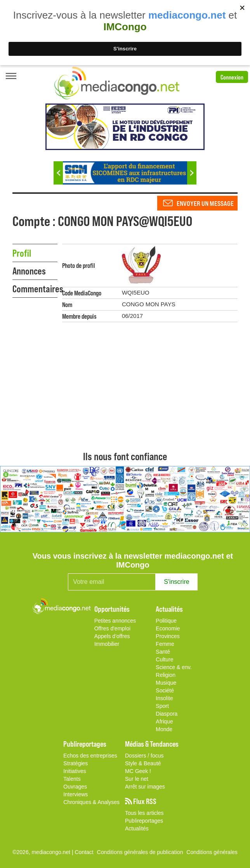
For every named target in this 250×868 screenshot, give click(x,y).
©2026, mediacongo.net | (43, 852)
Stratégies (76, 763)
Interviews (76, 794)
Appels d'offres (112, 636)
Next (192, 173)
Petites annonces (115, 621)
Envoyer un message (205, 203)
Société (165, 690)
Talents (72, 779)
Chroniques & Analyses (91, 802)
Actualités (137, 828)
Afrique (164, 721)
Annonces (29, 271)
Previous (58, 173)
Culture (164, 659)
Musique (166, 683)
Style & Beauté (143, 763)
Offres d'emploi (112, 628)
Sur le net (137, 779)
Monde (164, 729)
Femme (165, 644)
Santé (163, 652)
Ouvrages (75, 787)
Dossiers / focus (144, 756)
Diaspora (167, 714)
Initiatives (75, 771)
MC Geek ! (138, 771)
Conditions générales (212, 852)
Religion (166, 675)
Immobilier (107, 644)
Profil (22, 253)
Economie (168, 628)
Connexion (232, 77)
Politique (166, 621)
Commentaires (35, 288)
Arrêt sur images (145, 787)
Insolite (164, 698)
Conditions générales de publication (140, 852)
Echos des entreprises (90, 756)
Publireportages (144, 821)
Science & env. (174, 667)
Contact (84, 852)
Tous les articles (144, 813)
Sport (162, 706)
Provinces (168, 636)
